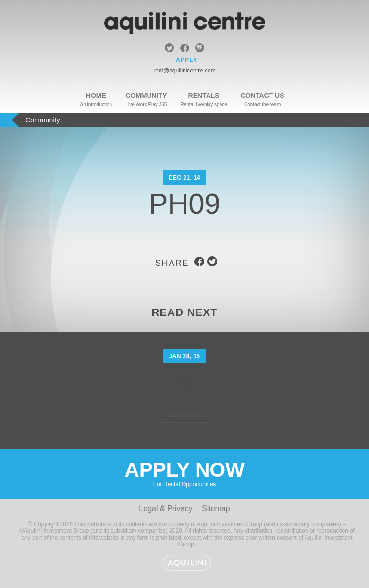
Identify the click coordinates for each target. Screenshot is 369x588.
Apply (187, 60)
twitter (169, 49)
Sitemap (216, 509)
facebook (185, 49)
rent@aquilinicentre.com (184, 71)
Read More (184, 415)
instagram (200, 49)
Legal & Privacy (166, 509)
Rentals (204, 96)
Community (146, 96)
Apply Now (184, 473)
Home (96, 96)
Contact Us (263, 96)
